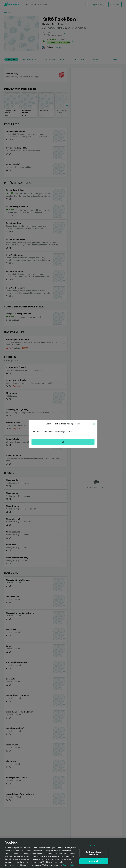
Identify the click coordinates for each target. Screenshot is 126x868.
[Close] (94, 424)
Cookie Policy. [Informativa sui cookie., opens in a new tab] (69, 865)
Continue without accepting (94, 853)
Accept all (94, 861)
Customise (94, 846)
